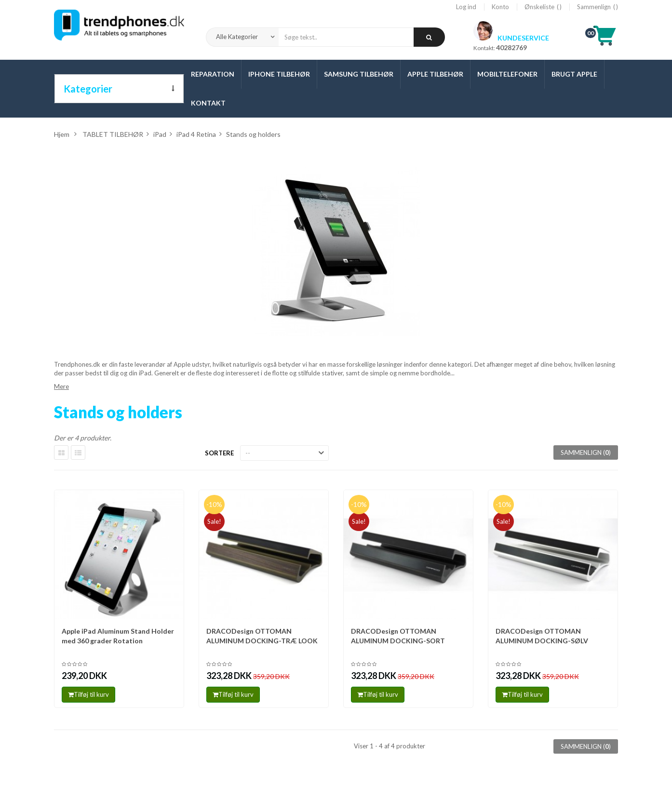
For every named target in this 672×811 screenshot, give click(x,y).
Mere (61, 386)
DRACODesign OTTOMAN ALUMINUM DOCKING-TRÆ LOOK (262, 636)
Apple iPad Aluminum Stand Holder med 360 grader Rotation (118, 636)
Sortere (219, 453)
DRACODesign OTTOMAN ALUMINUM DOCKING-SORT (398, 636)
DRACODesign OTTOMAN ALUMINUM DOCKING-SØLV (542, 636)
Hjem (62, 134)
